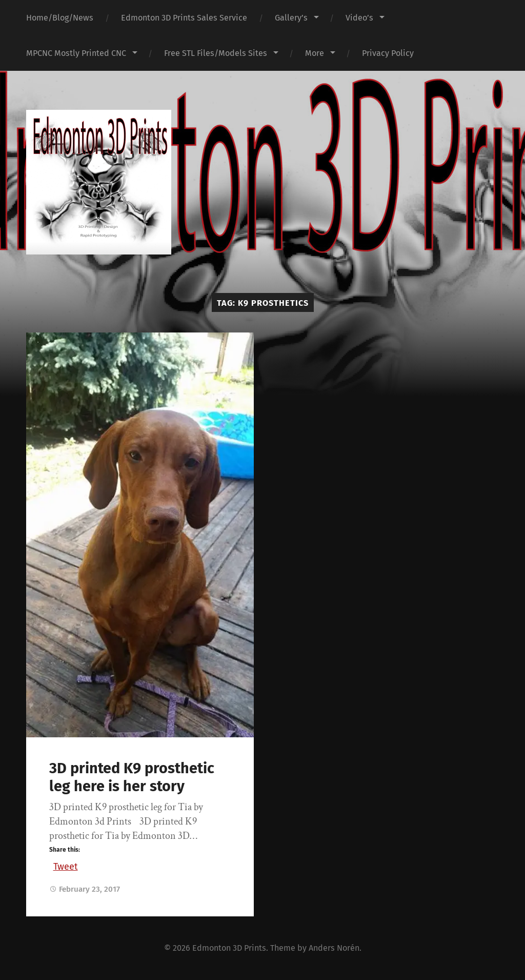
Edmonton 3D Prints (229, 948)
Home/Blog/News (60, 18)
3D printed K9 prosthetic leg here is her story (132, 777)
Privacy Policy (388, 53)
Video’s (359, 18)
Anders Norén (334, 948)
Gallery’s (291, 18)
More (315, 53)
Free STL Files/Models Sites (216, 53)
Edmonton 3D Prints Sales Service (184, 18)
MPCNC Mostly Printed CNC (76, 53)
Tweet (66, 865)
